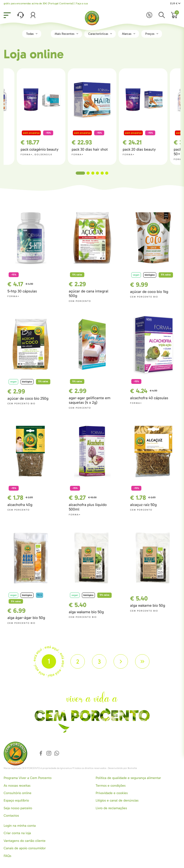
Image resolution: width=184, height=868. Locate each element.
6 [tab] (107, 173)
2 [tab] (88, 173)
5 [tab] (102, 173)
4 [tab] (97, 173)
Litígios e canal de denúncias (117, 800)
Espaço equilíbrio (16, 800)
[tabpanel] (92, 116)
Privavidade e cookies (112, 793)
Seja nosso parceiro (18, 808)
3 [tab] (93, 173)
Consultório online (17, 793)
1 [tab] (80, 173)
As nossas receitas (17, 786)
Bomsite (132, 768)
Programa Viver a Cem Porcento (28, 778)
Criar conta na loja (17, 833)
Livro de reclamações (111, 808)
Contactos (11, 816)
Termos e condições (111, 786)
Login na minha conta (20, 826)
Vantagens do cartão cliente (25, 841)
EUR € (175, 3)
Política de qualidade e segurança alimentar (128, 778)
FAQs (7, 856)
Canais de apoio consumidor (25, 848)
